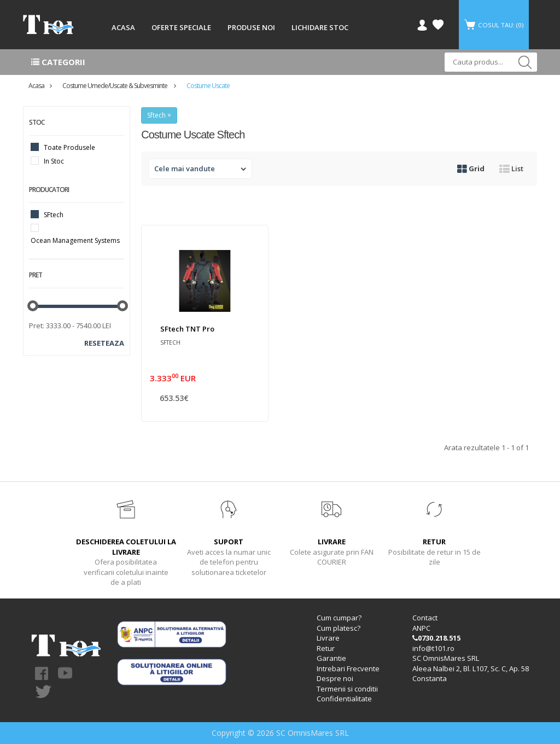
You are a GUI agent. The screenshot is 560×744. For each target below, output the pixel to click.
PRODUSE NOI (251, 27)
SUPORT (229, 542)
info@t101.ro (433, 648)
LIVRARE (332, 542)
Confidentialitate (344, 699)
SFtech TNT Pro (187, 329)
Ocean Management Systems (75, 240)
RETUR (434, 542)
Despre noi (335, 678)
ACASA (123, 27)
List (511, 168)
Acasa (36, 86)
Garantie (331, 658)
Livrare (328, 638)
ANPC (421, 628)
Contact (425, 618)
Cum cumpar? (339, 618)
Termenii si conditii (347, 689)
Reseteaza (104, 343)
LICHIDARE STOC (320, 27)
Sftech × (159, 115)
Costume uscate (208, 86)
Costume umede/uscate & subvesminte (115, 86)
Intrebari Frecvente (348, 669)
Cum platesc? (339, 628)
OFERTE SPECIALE (181, 27)
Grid (471, 168)
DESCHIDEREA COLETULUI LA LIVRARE (126, 547)
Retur (326, 648)
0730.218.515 (436, 638)
